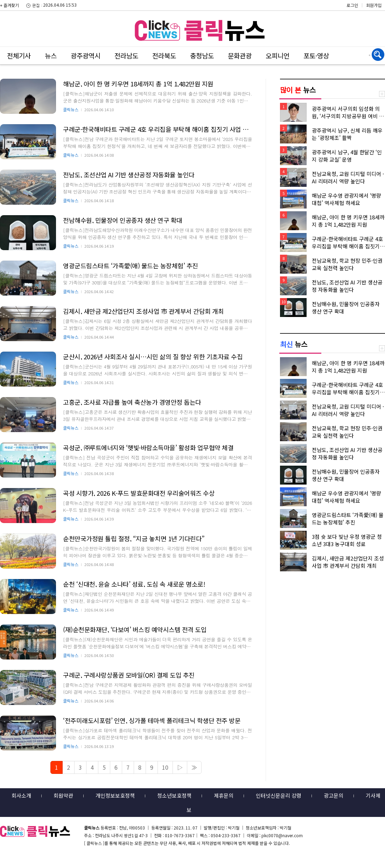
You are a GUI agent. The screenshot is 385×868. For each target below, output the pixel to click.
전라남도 (126, 55)
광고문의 (334, 795)
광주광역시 (86, 55)
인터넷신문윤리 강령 (279, 795)
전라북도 (164, 55)
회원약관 (63, 795)
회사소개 (21, 795)
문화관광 (240, 55)
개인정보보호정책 (115, 795)
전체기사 (19, 55)
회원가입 (374, 5)
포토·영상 (316, 55)
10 (165, 767)
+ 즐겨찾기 (9, 5)
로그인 (352, 5)
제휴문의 (224, 795)
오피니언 (278, 55)
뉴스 (51, 55)
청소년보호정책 (174, 795)
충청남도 (202, 55)
